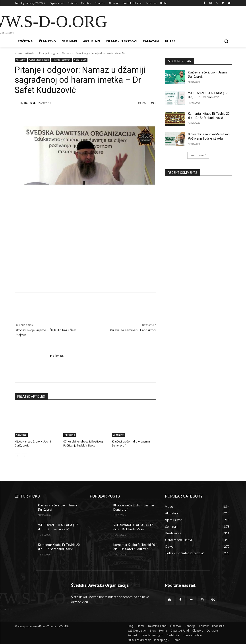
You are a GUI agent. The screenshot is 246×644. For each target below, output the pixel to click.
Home (18, 53)
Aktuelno (31, 53)
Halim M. (30, 103)
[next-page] (24, 456)
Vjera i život (80, 60)
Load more (198, 155)
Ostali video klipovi (39, 60)
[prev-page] (17, 456)
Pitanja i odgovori (62, 60)
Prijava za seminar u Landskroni (133, 330)
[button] (226, 41)
